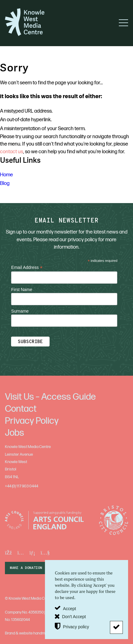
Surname (20, 311)
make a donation (26, 568)
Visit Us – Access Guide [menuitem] (50, 397)
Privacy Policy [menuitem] (32, 421)
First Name (22, 290)
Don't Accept (74, 616)
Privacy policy (76, 626)
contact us (12, 152)
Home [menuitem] (6, 175)
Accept (69, 608)
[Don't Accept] (116, 627)
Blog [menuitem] (5, 183)
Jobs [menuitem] (14, 433)
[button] (123, 23)
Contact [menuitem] (21, 409)
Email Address (27, 268)
